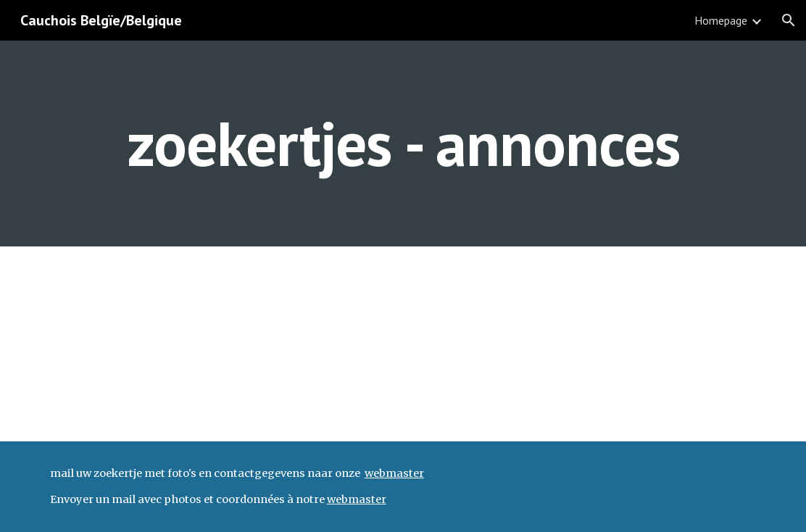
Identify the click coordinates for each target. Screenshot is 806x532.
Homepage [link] (721, 20)
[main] (403, 143)
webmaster (394, 473)
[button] (789, 20)
